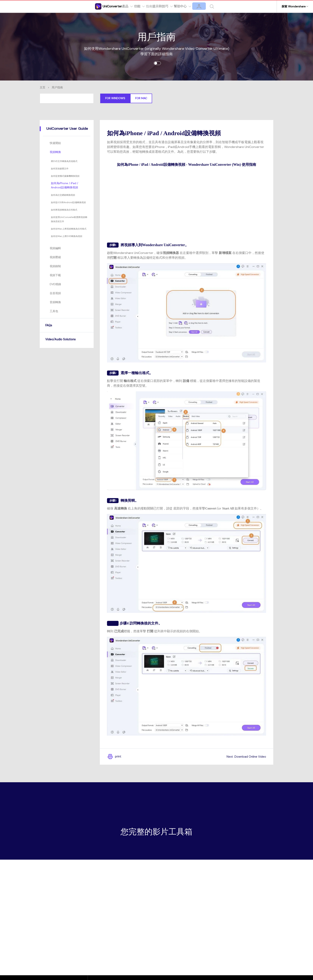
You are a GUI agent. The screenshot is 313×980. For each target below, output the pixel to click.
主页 (43, 87)
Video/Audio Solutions (64, 352)
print (115, 757)
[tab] (67, 129)
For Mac (141, 98)
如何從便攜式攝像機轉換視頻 (69, 176)
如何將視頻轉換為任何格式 (68, 214)
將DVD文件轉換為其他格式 (68, 161)
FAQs (50, 338)
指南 (156, 6)
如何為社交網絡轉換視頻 (66, 195)
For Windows (115, 98)
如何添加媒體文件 (62, 168)
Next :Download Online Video (242, 756)
